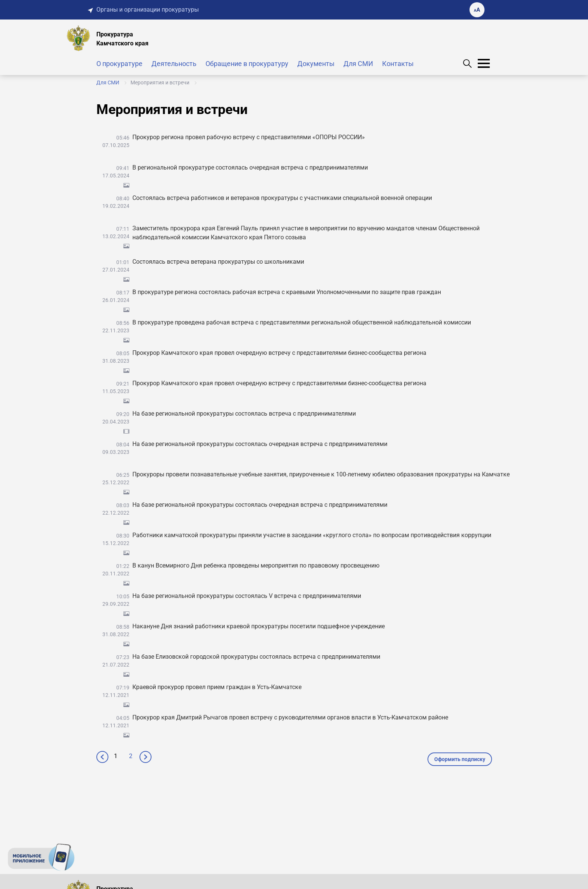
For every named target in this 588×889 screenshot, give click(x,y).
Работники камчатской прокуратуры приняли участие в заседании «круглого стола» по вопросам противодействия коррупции (312, 535)
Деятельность (174, 64)
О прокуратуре (119, 64)
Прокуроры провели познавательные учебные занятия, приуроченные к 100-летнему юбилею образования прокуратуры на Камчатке (321, 474)
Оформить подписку (460, 759)
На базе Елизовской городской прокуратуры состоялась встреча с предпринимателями (256, 657)
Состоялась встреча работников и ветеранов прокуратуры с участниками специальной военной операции (282, 198)
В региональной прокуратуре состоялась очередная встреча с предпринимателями (250, 167)
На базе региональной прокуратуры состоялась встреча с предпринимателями (244, 414)
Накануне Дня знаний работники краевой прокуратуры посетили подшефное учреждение (259, 626)
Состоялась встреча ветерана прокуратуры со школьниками (218, 262)
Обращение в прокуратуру (247, 64)
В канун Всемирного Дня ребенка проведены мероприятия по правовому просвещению (256, 565)
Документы (316, 64)
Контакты (398, 64)
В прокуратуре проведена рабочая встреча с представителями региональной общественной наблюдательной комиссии (302, 322)
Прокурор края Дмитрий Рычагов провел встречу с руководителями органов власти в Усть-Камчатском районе (290, 717)
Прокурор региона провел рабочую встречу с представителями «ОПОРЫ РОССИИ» (249, 137)
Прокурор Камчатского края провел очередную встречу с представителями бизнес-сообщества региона (279, 353)
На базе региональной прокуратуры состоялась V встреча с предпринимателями (247, 596)
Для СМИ (358, 64)
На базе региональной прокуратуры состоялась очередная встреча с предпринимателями (260, 444)
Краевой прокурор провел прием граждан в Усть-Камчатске (217, 687)
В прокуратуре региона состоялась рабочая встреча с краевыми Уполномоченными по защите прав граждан (287, 292)
